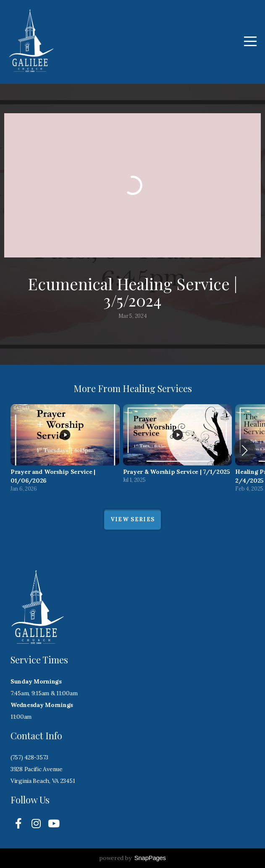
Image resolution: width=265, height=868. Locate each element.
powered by (132, 858)
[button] (245, 450)
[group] (65, 451)
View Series (132, 519)
